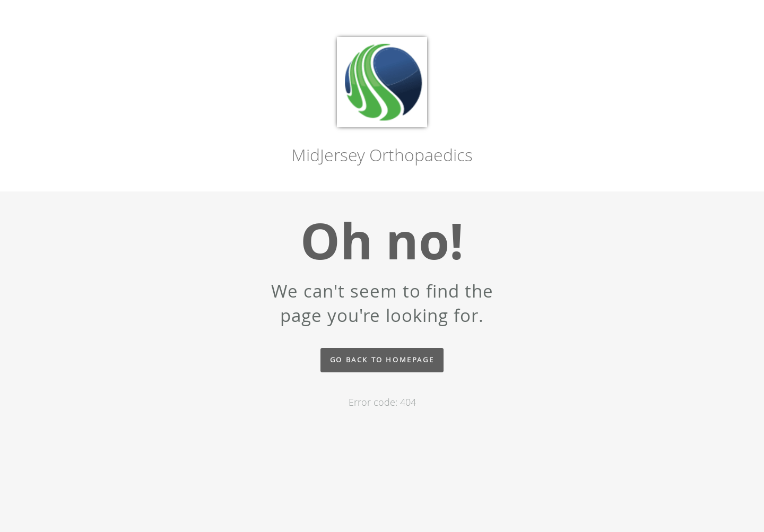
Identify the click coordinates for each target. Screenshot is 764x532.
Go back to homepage (382, 360)
